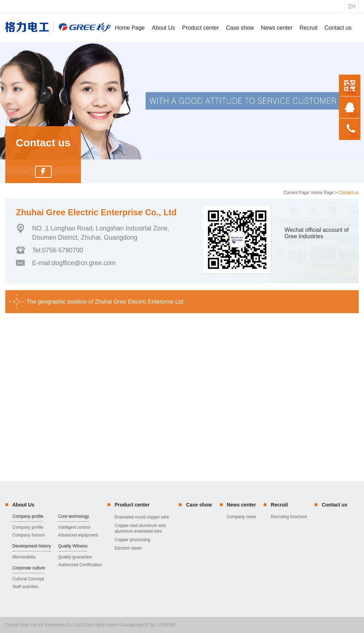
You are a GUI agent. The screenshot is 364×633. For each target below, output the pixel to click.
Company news (242, 517)
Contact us (334, 505)
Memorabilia (24, 557)
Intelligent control (74, 527)
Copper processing (132, 540)
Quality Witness (73, 546)
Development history (32, 546)
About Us (23, 505)
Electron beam (128, 548)
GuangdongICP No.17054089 (147, 625)
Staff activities (25, 587)
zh (351, 7)
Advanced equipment (78, 535)
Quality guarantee (75, 557)
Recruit (279, 505)
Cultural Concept (28, 579)
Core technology (73, 516)
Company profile (28, 516)
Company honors (28, 535)
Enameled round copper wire (142, 517)
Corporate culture (29, 568)
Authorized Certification (80, 565)
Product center (132, 505)
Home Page (322, 193)
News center (241, 505)
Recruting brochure (289, 517)
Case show (199, 505)
